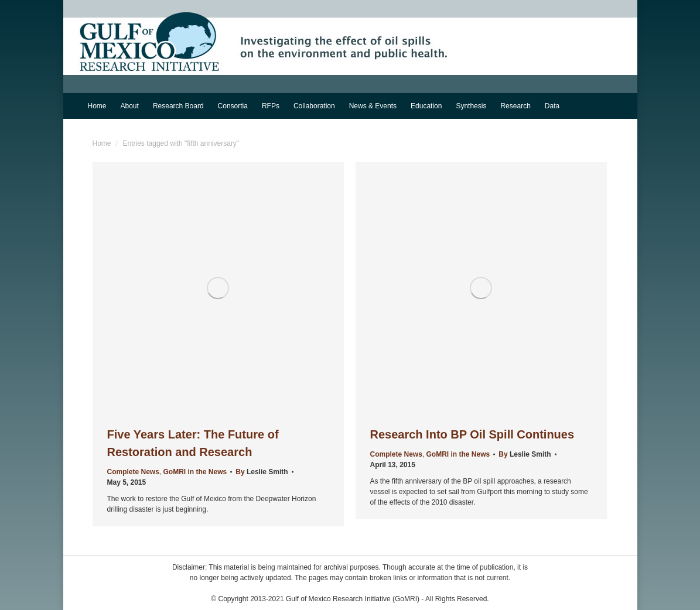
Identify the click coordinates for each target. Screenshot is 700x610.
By (262, 472)
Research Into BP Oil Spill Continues (472, 434)
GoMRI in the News (195, 472)
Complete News (133, 472)
